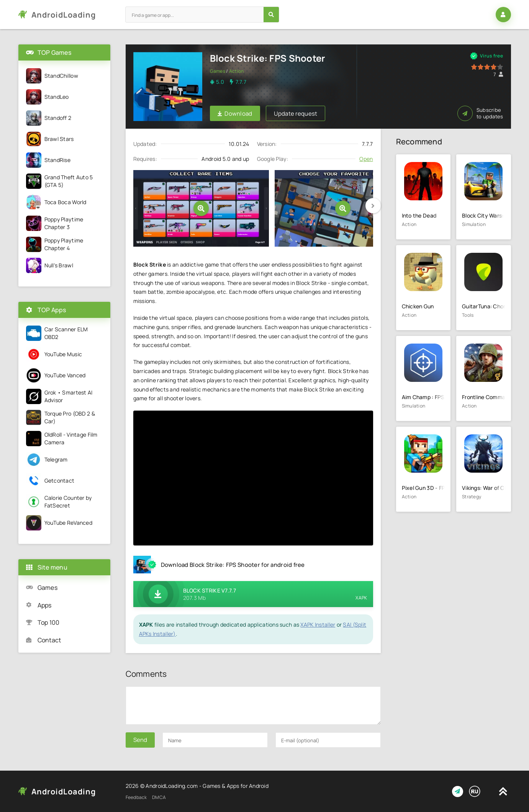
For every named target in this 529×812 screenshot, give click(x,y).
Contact (49, 640)
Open (366, 159)
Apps (45, 605)
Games (218, 71)
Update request (296, 114)
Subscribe (480, 113)
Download (235, 114)
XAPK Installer (318, 625)
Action (237, 71)
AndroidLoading (64, 15)
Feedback (136, 797)
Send (140, 740)
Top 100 (49, 622)
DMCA (159, 797)
